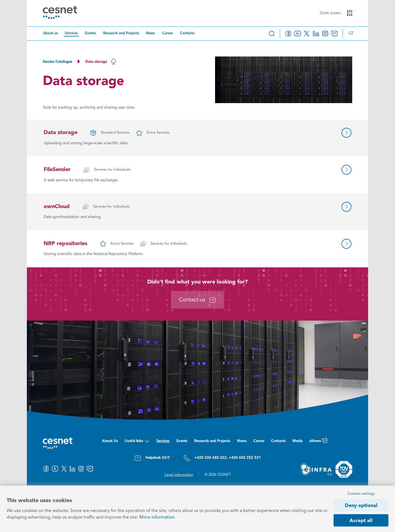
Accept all (361, 521)
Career (168, 33)
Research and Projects (121, 33)
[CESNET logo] (60, 13)
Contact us (198, 300)
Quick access (336, 13)
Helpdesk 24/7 (152, 458)
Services (71, 33)
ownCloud (57, 207)
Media (297, 441)
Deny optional (361, 506)
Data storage (60, 133)
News (150, 33)
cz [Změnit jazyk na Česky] (351, 33)
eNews (318, 442)
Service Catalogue (57, 62)
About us (50, 33)
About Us (110, 441)
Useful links (137, 442)
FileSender (57, 170)
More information (157, 517)
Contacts (187, 33)
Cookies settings (361, 494)
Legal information (179, 475)
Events (91, 33)
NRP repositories (65, 244)
